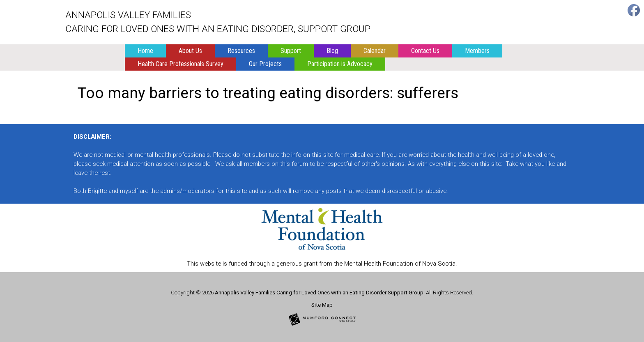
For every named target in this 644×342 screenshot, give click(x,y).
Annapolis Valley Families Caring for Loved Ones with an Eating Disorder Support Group (319, 293)
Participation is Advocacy (340, 64)
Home (145, 51)
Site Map (322, 305)
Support (291, 51)
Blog (332, 51)
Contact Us (425, 51)
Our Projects (265, 64)
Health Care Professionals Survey (181, 64)
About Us (190, 51)
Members (477, 51)
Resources (241, 51)
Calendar (375, 51)
